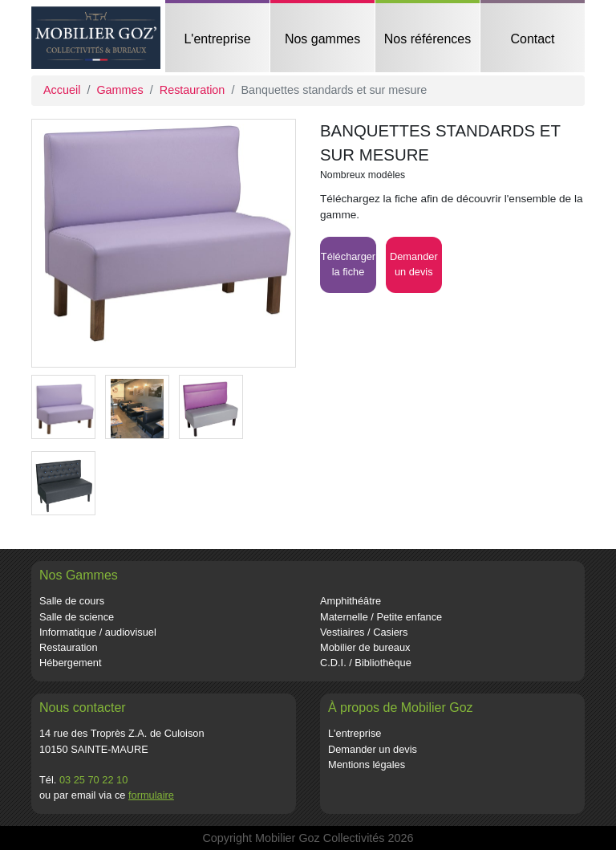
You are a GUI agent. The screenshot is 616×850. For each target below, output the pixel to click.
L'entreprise (217, 39)
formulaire (151, 795)
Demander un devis (373, 749)
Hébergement (71, 663)
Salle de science (77, 617)
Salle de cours (72, 601)
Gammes (120, 90)
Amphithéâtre (351, 601)
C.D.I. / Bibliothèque (366, 663)
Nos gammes (322, 39)
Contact (532, 39)
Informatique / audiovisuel (98, 632)
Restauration (192, 90)
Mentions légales (367, 765)
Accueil (62, 90)
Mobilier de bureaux (365, 647)
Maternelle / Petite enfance (381, 617)
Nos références (428, 39)
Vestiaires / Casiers (364, 632)
